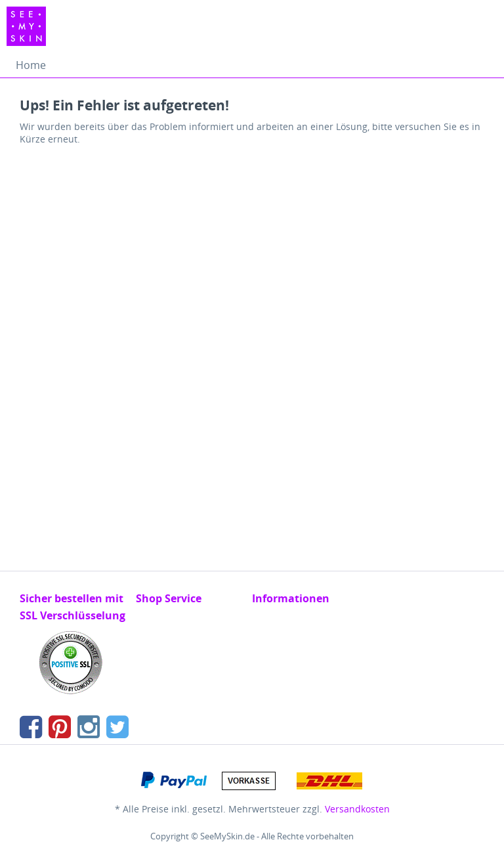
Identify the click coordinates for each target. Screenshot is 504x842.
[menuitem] (31, 65)
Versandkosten (357, 809)
